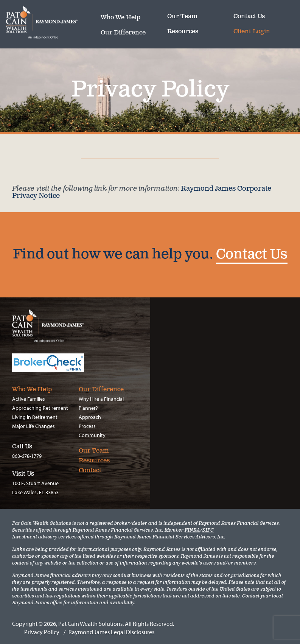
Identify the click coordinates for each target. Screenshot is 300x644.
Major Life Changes (33, 426)
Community (92, 435)
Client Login (252, 32)
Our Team (182, 17)
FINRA (192, 530)
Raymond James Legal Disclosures (111, 632)
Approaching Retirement (40, 408)
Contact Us (249, 17)
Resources (183, 32)
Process (87, 426)
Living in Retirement (35, 417)
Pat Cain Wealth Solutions (53, 23)
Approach (90, 417)
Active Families (29, 399)
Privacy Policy (42, 632)
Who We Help (120, 18)
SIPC (208, 530)
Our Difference (123, 33)
